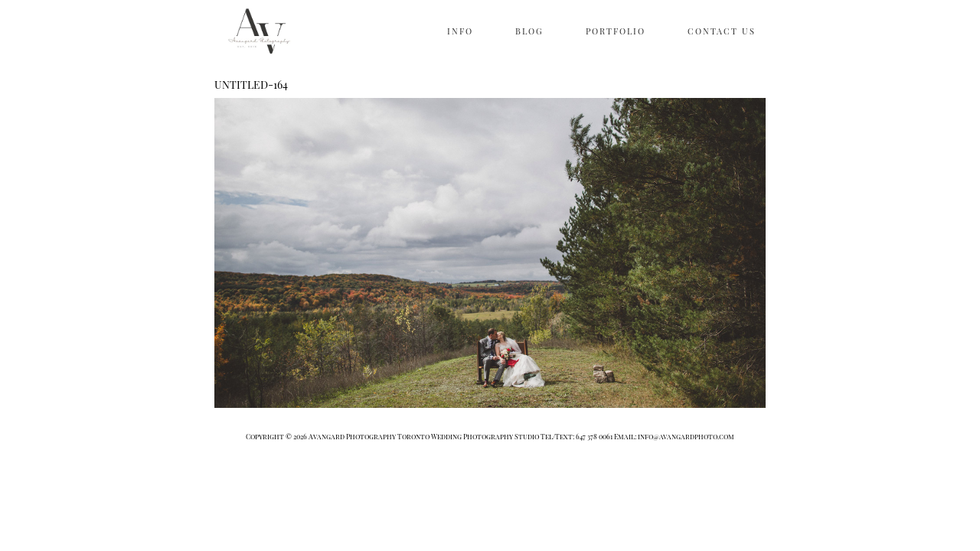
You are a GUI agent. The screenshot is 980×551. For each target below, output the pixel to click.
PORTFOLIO (616, 31)
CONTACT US (722, 31)
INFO (460, 31)
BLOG (529, 31)
